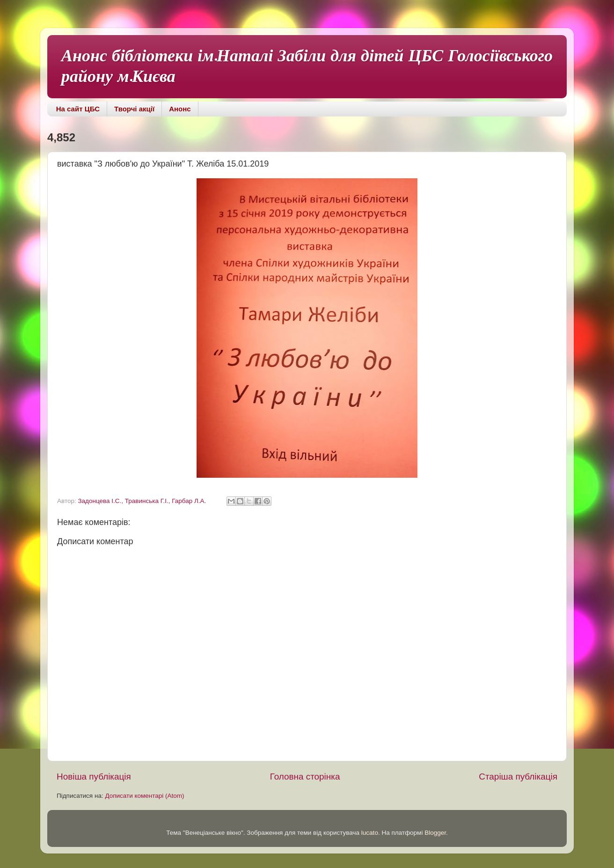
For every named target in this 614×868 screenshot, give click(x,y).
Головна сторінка (305, 777)
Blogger (435, 833)
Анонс (180, 109)
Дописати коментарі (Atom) (144, 796)
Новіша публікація (94, 777)
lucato (370, 833)
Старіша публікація (518, 777)
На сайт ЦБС (78, 109)
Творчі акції (134, 109)
